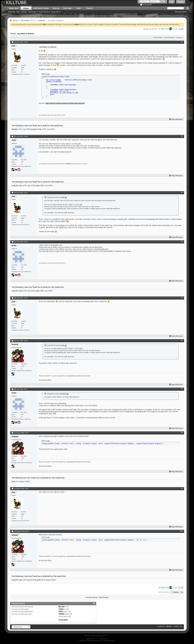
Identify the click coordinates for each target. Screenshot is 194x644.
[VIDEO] (62, 614)
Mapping (41, 20)
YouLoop (56, 8)
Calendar (24, 12)
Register (181, 2)
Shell (79, 8)
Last (181, 29)
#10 (181, 531)
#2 (182, 136)
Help (172, 2)
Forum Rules (63, 620)
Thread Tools (157, 37)
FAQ (18, 12)
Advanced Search (181, 12)
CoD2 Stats (67, 8)
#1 (182, 42)
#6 (182, 340)
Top (182, 592)
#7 (182, 389)
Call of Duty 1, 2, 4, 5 (28, 20)
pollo (38, 185)
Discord (90, 8)
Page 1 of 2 (165, 29)
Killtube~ (169, 626)
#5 (182, 298)
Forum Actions (44, 12)
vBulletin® (97, 639)
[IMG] (61, 611)
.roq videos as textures (25, 34)
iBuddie (15, 129)
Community (32, 12)
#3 (182, 192)
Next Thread (104, 597)
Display (179, 37)
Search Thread (169, 37)
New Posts (12, 12)
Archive (176, 626)
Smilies (61, 609)
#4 (182, 242)
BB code (62, 607)
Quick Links (55, 12)
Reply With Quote (176, 119)
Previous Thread (92, 597)
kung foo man (36, 129)
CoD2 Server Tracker (41, 8)
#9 (182, 488)
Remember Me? (146, 5)
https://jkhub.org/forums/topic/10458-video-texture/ (65, 103)
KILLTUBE (16, 2)
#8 (182, 433)
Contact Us (161, 626)
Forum (26, 8)
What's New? (14, 8)
